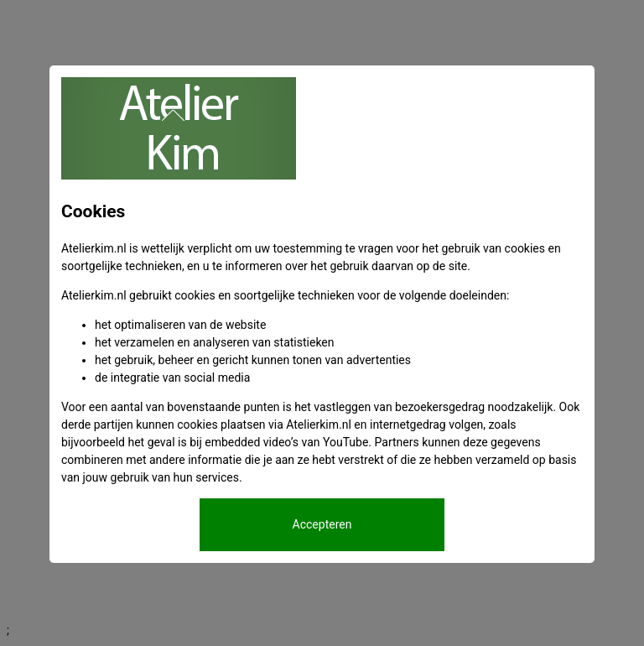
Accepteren (322, 524)
